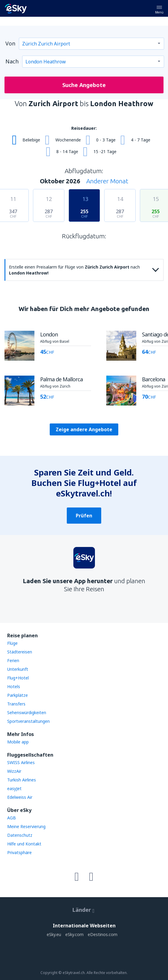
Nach (12, 61)
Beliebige (31, 140)
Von (10, 43)
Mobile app (18, 742)
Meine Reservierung (26, 826)
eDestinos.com (103, 934)
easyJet (14, 788)
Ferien (13, 660)
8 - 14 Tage (67, 151)
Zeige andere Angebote (84, 429)
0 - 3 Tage (106, 140)
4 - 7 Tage (141, 140)
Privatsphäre (19, 852)
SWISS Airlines (21, 762)
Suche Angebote (84, 85)
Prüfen (84, 516)
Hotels (14, 686)
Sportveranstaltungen (28, 721)
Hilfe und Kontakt (24, 844)
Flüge (12, 643)
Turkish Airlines (22, 780)
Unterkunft (18, 669)
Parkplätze (18, 695)
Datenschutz (20, 835)
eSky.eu (54, 934)
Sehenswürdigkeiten (27, 712)
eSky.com (74, 934)
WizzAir (14, 771)
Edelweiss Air (20, 797)
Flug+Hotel (18, 678)
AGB (12, 818)
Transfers (16, 704)
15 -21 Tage (105, 151)
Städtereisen (20, 652)
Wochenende (68, 140)
